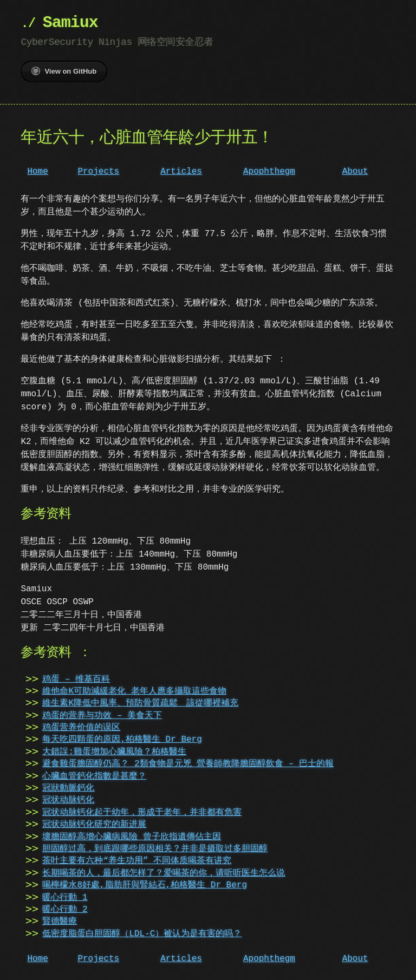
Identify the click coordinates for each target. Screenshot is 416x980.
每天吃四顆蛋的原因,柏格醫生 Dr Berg (122, 740)
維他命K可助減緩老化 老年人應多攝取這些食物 (134, 691)
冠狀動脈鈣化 (68, 788)
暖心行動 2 (65, 910)
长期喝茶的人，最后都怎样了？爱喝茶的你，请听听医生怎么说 (164, 873)
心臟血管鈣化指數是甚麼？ (94, 776)
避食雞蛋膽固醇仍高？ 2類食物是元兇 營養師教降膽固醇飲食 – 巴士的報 (188, 764)
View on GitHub (64, 71)
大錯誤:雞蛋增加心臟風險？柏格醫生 (114, 752)
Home (37, 172)
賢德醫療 (60, 922)
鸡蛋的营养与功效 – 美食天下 (102, 716)
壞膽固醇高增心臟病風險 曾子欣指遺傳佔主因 (132, 837)
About (355, 172)
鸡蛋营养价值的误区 (81, 728)
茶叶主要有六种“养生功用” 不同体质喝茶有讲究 (137, 861)
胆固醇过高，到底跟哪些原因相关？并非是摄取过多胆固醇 (155, 849)
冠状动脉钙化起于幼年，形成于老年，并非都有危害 (142, 813)
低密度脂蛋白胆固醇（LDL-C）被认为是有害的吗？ (142, 934)
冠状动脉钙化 (68, 800)
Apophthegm (269, 172)
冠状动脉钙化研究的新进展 (94, 825)
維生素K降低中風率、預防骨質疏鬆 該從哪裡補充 (140, 703)
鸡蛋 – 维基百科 (76, 680)
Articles (181, 172)
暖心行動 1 (65, 898)
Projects (98, 172)
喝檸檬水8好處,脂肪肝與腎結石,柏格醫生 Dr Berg (145, 885)
